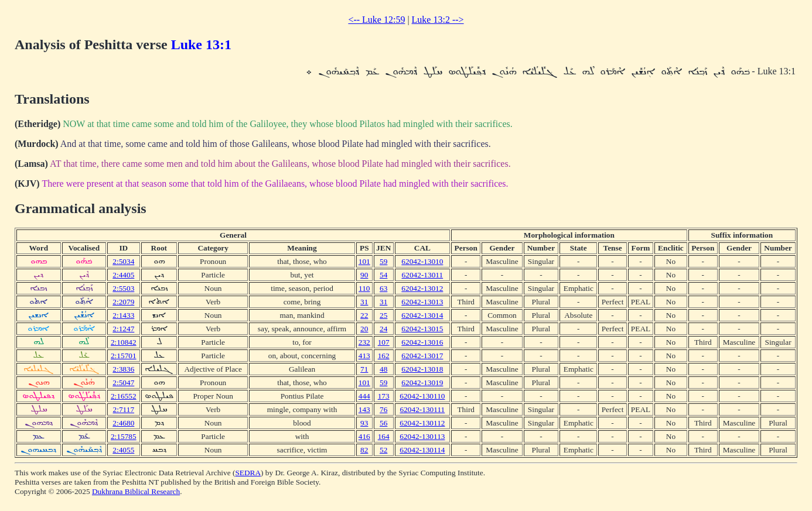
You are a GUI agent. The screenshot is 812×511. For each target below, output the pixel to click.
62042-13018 (422, 369)
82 (364, 450)
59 (383, 261)
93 (364, 423)
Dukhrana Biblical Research (136, 491)
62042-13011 (423, 275)
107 (384, 342)
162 (384, 356)
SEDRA (248, 473)
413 (364, 356)
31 (364, 302)
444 (364, 396)
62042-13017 (422, 356)
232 (364, 342)
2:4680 (123, 423)
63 (383, 288)
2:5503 (123, 288)
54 (383, 275)
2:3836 (123, 369)
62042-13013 (422, 302)
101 (364, 261)
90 (364, 275)
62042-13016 (422, 342)
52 (383, 450)
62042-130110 (422, 396)
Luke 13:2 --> (438, 20)
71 (364, 369)
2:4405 (123, 275)
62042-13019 (422, 383)
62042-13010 (422, 261)
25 (383, 315)
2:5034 (123, 261)
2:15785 (124, 436)
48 (383, 369)
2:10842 (124, 342)
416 (364, 436)
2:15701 (124, 356)
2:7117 (124, 409)
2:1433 (123, 315)
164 (384, 436)
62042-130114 (422, 450)
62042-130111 (422, 409)
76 (383, 409)
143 (364, 409)
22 (364, 315)
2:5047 (123, 383)
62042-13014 (422, 315)
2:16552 (124, 396)
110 (364, 288)
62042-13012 (422, 288)
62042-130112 (422, 423)
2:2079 (123, 302)
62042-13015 (422, 329)
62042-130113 (422, 436)
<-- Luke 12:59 (376, 20)
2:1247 (123, 329)
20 (364, 329)
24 (383, 329)
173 (384, 396)
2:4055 (123, 450)
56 (383, 423)
